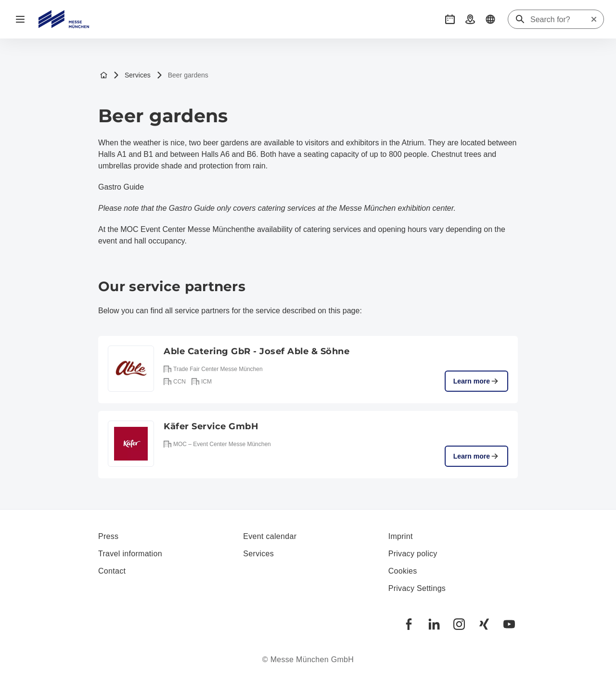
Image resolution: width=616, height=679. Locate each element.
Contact (112, 571)
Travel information (130, 554)
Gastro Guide (121, 187)
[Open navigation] (20, 19)
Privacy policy (413, 554)
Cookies (403, 571)
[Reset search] (594, 19)
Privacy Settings (417, 588)
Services (132, 75)
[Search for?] (560, 20)
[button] (450, 19)
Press (108, 536)
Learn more (476, 381)
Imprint (401, 536)
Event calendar (270, 536)
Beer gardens (182, 75)
